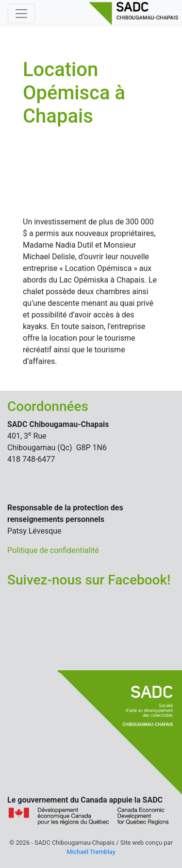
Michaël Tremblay (91, 852)
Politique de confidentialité (53, 550)
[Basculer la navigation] (21, 14)
